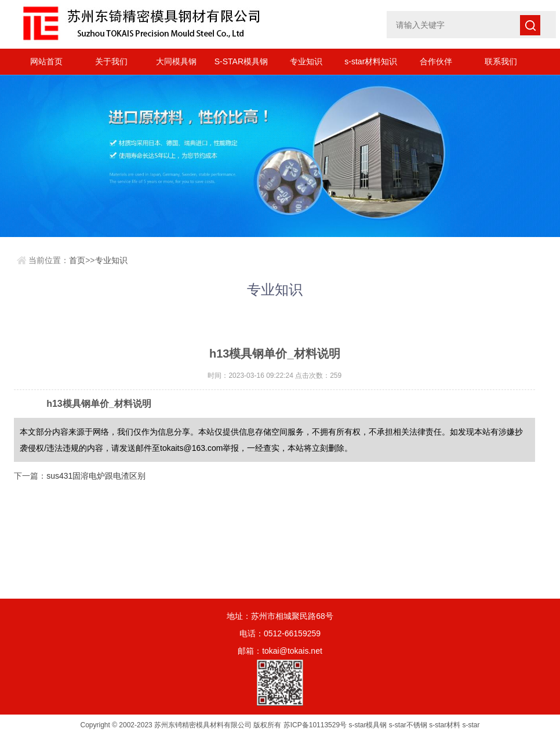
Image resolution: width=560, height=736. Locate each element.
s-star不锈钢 (408, 725)
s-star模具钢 (368, 725)
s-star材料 (445, 725)
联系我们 (501, 61)
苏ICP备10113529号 (315, 725)
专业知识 (306, 61)
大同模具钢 (176, 61)
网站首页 (46, 61)
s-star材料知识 (371, 61)
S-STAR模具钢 (241, 61)
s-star (471, 725)
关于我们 (111, 61)
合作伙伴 (436, 61)
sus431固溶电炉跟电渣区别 (96, 476)
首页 (77, 260)
